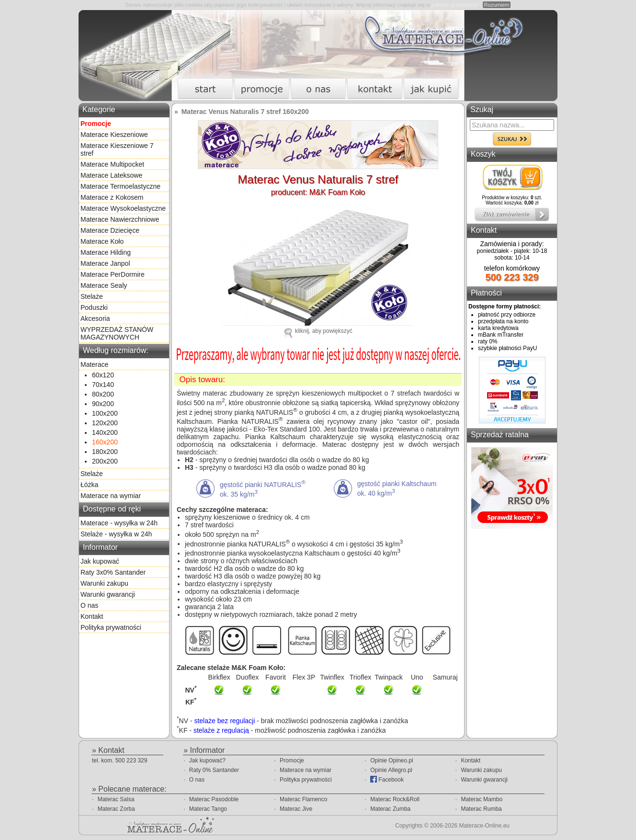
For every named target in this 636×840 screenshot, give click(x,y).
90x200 (103, 404)
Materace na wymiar (111, 496)
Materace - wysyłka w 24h (119, 523)
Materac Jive (296, 809)
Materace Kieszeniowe (114, 135)
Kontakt (92, 616)
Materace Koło (102, 241)
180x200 (105, 452)
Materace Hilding (106, 252)
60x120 (103, 375)
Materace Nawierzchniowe (120, 219)
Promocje (292, 761)
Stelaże (92, 296)
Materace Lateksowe (111, 175)
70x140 (103, 385)
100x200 (105, 413)
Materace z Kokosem (112, 197)
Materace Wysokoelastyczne (123, 208)
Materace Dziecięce (110, 230)
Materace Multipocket (112, 164)
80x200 (103, 394)
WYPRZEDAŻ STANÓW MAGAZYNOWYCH (117, 333)
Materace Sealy (104, 285)
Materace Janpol (105, 263)
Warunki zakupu (104, 583)
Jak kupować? (207, 761)
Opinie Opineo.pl (392, 761)
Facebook (387, 779)
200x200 (105, 461)
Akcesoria (95, 318)
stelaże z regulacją (221, 730)
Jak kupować (100, 561)
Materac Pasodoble (214, 799)
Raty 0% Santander (214, 770)
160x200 (105, 442)
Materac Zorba (116, 809)
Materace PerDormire (113, 274)
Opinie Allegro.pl (391, 770)
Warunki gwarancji (108, 594)
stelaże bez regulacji (224, 721)
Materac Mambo (482, 799)
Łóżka (89, 485)
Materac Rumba (481, 809)
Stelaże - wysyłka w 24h (116, 534)
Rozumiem (497, 5)
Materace (94, 364)
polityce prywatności (455, 5)
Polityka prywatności (111, 627)
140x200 (105, 432)
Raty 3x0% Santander (113, 572)
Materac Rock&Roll (395, 799)
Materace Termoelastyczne (120, 186)
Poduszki (94, 307)
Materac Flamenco (303, 799)
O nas (89, 605)
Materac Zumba (390, 809)
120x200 (105, 423)
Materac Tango (208, 809)
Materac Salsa (116, 799)
